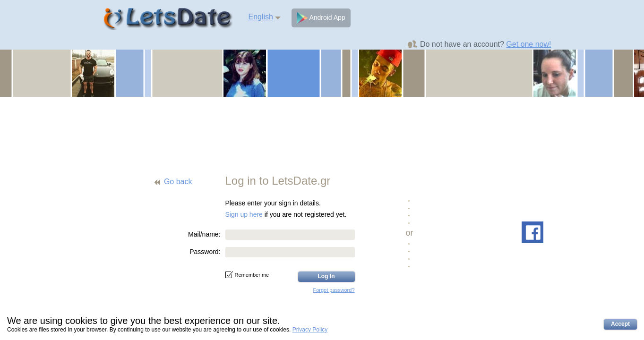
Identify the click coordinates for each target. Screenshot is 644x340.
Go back (178, 182)
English (261, 17)
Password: (205, 252)
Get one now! (528, 44)
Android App (321, 18)
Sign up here (244, 214)
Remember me (247, 275)
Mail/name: (204, 234)
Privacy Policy (310, 330)
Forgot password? (334, 290)
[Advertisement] (322, 130)
